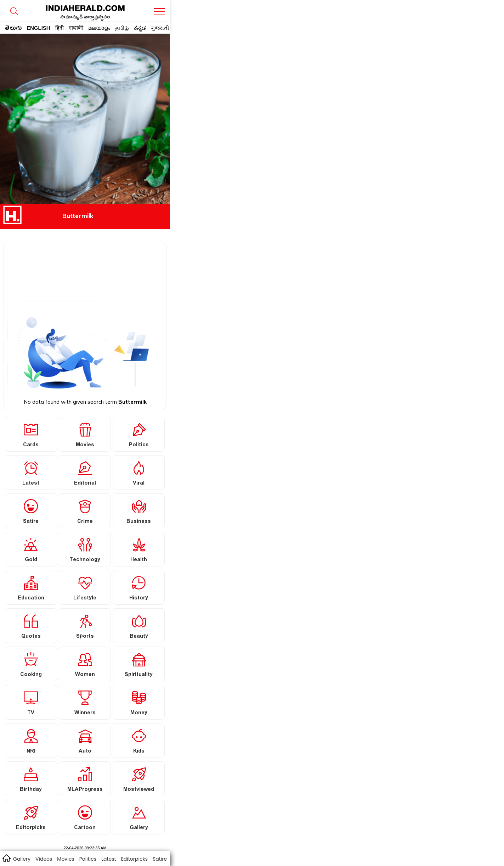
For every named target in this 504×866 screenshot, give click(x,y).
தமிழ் (122, 28)
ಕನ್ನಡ (140, 28)
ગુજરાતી (160, 28)
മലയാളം (99, 28)
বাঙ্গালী (76, 28)
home (6, 858)
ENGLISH (38, 28)
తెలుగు (13, 29)
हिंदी (60, 28)
